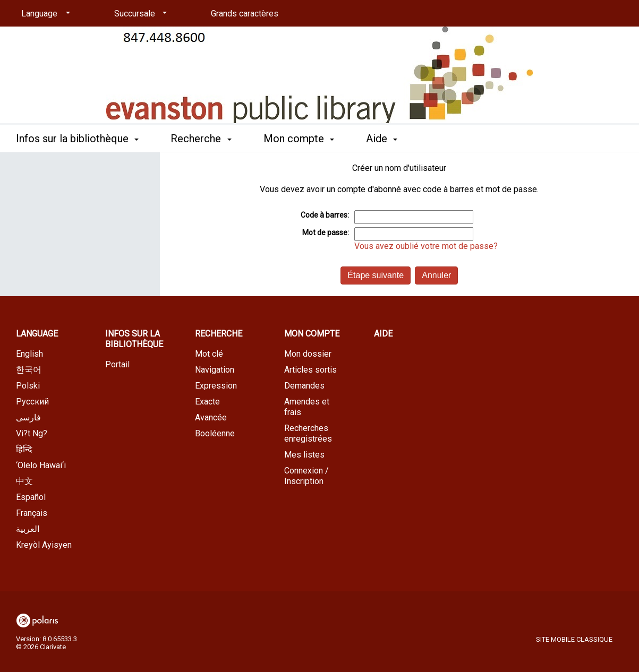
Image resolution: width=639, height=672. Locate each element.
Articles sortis (310, 370)
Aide (383, 334)
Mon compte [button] (299, 139)
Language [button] (37, 334)
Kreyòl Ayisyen (44, 545)
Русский (32, 402)
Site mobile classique (574, 639)
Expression (216, 386)
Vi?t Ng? (32, 433)
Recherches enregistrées (308, 433)
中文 (24, 481)
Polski (28, 386)
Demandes (304, 386)
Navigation (215, 370)
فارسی (28, 417)
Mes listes (304, 455)
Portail (117, 364)
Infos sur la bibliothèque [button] (77, 139)
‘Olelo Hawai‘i (41, 465)
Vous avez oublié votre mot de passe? (426, 246)
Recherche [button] (201, 139)
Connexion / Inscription (306, 476)
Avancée (211, 417)
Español (31, 497)
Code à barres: (325, 215)
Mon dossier (308, 354)
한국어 (29, 370)
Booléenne (215, 433)
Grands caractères (245, 14)
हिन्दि (24, 449)
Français (32, 513)
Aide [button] (382, 139)
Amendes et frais (307, 407)
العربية (28, 529)
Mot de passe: (326, 232)
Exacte (207, 402)
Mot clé (209, 354)
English (29, 354)
